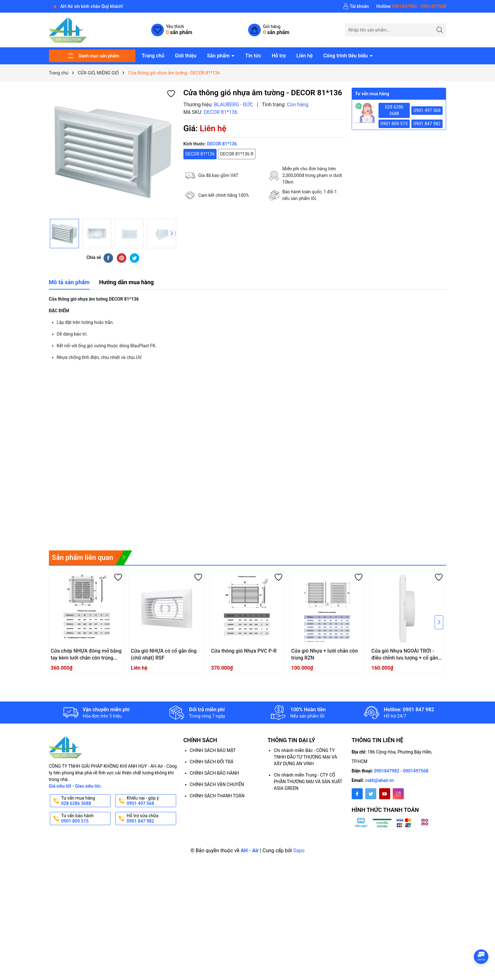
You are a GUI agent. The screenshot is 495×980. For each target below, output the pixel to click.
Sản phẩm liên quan (83, 557)
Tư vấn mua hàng (85, 801)
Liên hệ (305, 56)
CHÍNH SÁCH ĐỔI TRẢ (212, 762)
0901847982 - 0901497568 (401, 771)
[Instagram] (398, 794)
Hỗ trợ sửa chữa (151, 819)
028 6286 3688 (394, 110)
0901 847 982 (427, 124)
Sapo (299, 851)
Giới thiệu (186, 56)
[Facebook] (357, 794)
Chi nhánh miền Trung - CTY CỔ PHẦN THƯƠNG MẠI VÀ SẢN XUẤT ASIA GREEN (308, 782)
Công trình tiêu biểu (346, 56)
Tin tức (253, 56)
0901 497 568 (427, 110)
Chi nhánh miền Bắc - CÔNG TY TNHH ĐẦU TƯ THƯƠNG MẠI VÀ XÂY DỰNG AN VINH (305, 757)
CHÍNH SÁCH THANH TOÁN (217, 796)
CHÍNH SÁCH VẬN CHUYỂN (217, 784)
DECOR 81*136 (200, 154)
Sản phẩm (219, 56)
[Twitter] (371, 794)
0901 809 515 (394, 124)
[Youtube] (385, 794)
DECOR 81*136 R (237, 154)
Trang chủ (153, 56)
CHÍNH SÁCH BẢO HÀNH (214, 773)
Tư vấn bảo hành (85, 819)
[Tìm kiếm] (440, 30)
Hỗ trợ (279, 56)
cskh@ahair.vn (379, 780)
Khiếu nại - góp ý (151, 801)
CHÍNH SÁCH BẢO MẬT (213, 750)
